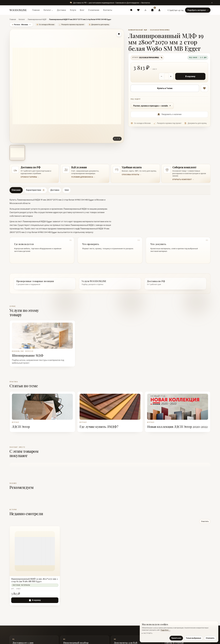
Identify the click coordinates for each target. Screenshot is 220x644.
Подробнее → (165, 630)
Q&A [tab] (67, 190)
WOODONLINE (18, 10)
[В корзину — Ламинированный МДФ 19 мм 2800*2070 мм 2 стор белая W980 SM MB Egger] (35, 600)
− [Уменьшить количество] (161, 76)
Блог (82, 10)
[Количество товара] (167, 76)
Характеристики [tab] (35, 190)
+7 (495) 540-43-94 (175, 10)
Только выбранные (193, 638)
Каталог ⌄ (48, 10)
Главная (36, 10)
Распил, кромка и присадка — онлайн (152, 106)
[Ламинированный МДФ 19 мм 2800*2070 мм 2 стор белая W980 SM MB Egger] (35, 580)
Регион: (21, 24)
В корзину (190, 76)
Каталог (22, 19)
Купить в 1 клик (165, 88)
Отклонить (210, 638)
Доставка (61, 10)
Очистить (205, 521)
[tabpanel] (110, 230)
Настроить (148, 633)
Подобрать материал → (198, 10)
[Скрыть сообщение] (212, 3)
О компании (94, 10)
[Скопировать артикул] (162, 58)
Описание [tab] (16, 190)
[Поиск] (131, 10)
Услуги (73, 10)
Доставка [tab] (55, 190)
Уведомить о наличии (169, 114)
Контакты (108, 10)
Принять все (176, 638)
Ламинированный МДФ (37, 19)
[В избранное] (204, 88)
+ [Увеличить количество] (171, 76)
